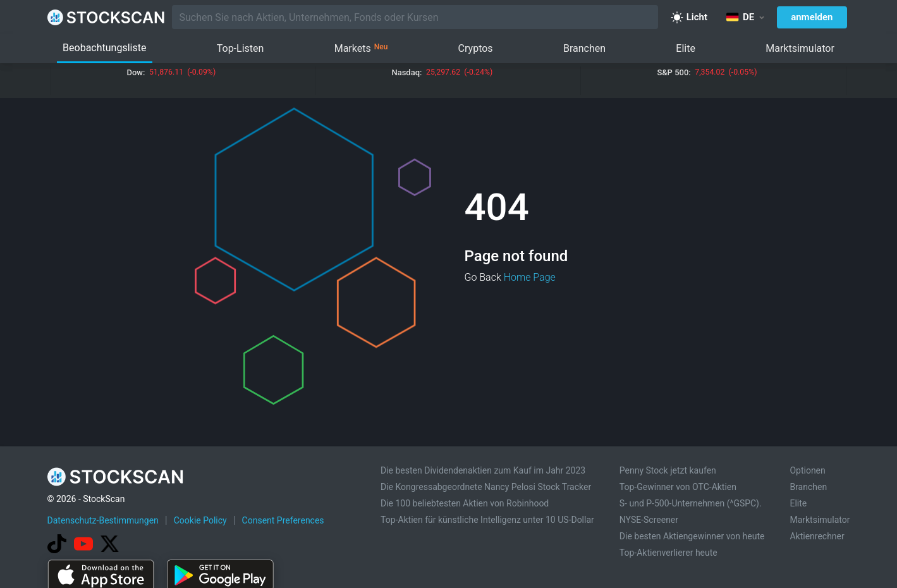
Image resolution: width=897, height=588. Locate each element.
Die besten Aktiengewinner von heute (692, 536)
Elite (686, 48)
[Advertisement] (449, 552)
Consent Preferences (283, 520)
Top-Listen (241, 48)
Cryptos (476, 48)
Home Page (530, 277)
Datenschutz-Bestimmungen (103, 520)
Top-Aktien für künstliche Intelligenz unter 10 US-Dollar (487, 520)
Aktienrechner (817, 536)
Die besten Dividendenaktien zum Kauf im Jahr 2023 (483, 470)
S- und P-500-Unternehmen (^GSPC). (691, 503)
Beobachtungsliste (104, 48)
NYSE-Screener (649, 520)
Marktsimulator (800, 48)
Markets (361, 49)
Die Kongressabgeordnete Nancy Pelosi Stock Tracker (486, 487)
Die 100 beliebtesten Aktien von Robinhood (465, 503)
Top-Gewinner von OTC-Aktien (678, 487)
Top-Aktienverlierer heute (668, 553)
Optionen (807, 470)
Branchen (584, 48)
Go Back (483, 277)
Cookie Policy (200, 520)
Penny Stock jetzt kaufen (668, 470)
